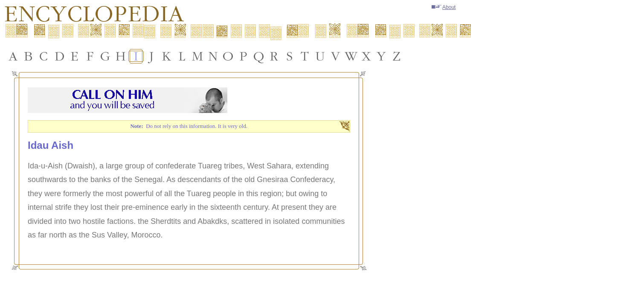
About (444, 7)
